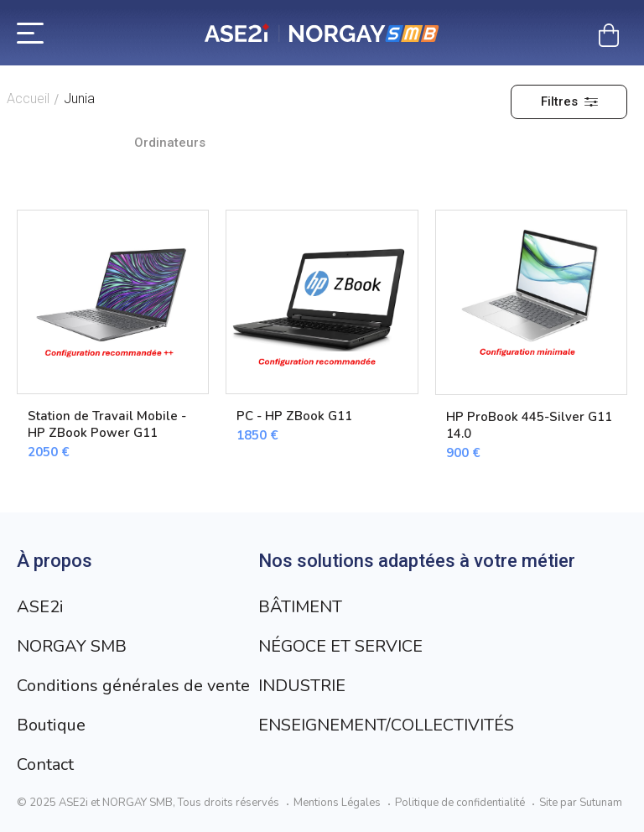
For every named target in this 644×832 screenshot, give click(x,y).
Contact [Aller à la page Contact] (45, 764)
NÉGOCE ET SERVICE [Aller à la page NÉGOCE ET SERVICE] (340, 646)
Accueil (28, 99)
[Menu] (30, 32)
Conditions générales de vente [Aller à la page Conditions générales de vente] (133, 686)
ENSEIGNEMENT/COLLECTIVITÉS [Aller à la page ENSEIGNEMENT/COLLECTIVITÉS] (386, 725)
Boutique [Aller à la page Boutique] (51, 725)
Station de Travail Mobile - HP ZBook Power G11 (107, 424)
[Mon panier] (609, 35)
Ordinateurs (170, 143)
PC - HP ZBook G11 (294, 416)
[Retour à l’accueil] (322, 33)
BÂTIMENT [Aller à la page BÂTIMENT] (300, 607)
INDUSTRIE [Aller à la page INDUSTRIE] (302, 686)
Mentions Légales (337, 803)
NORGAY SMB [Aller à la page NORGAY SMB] (72, 646)
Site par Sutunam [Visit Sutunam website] (581, 803)
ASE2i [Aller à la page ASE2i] (40, 607)
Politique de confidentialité (460, 803)
